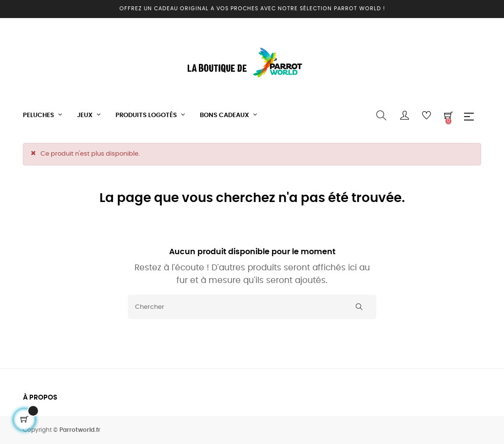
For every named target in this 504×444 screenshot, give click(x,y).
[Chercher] (252, 307)
